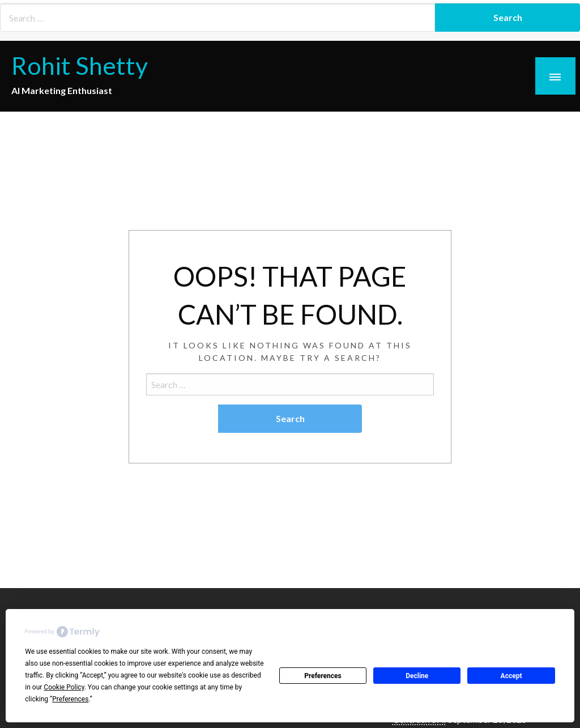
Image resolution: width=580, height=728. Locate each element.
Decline (417, 676)
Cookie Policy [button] (64, 687)
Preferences (323, 676)
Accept (511, 676)
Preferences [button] (70, 699)
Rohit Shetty (80, 65)
